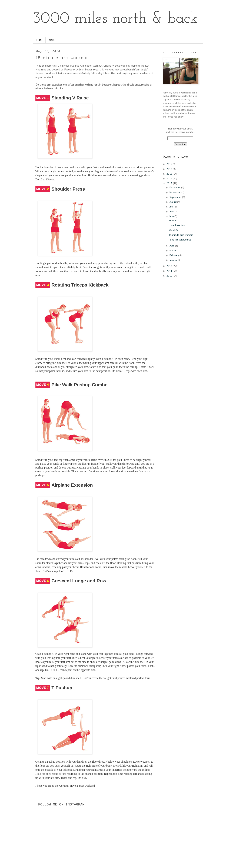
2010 (170, 276)
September (176, 197)
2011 (170, 271)
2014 (170, 178)
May (172, 216)
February (174, 255)
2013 (170, 183)
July (172, 207)
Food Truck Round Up (180, 240)
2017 (170, 164)
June (172, 212)
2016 (170, 169)
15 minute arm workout (181, 235)
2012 (170, 266)
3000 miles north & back (115, 19)
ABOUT (53, 40)
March (173, 251)
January (174, 260)
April (172, 246)
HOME (39, 40)
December (175, 187)
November (175, 192)
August (173, 202)
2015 (170, 174)
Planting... (174, 220)
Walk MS (173, 230)
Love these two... (178, 225)
